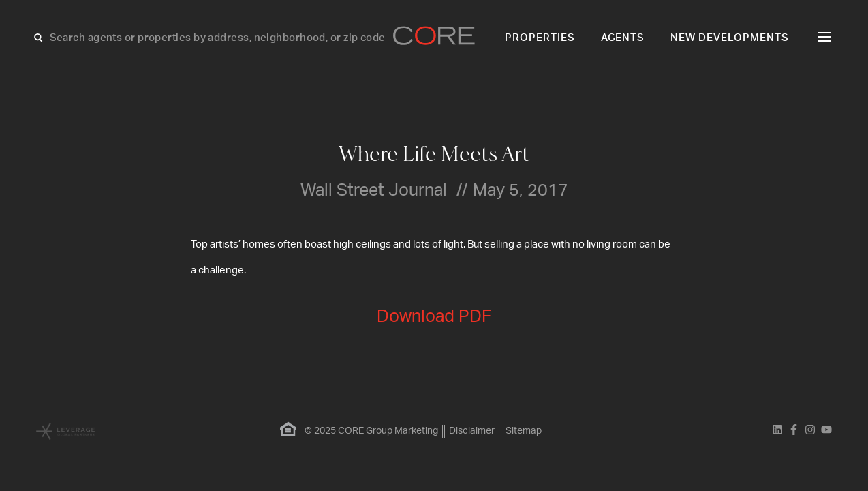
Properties (540, 38)
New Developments (730, 38)
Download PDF (434, 317)
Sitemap (524, 431)
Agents (623, 38)
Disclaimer (472, 431)
